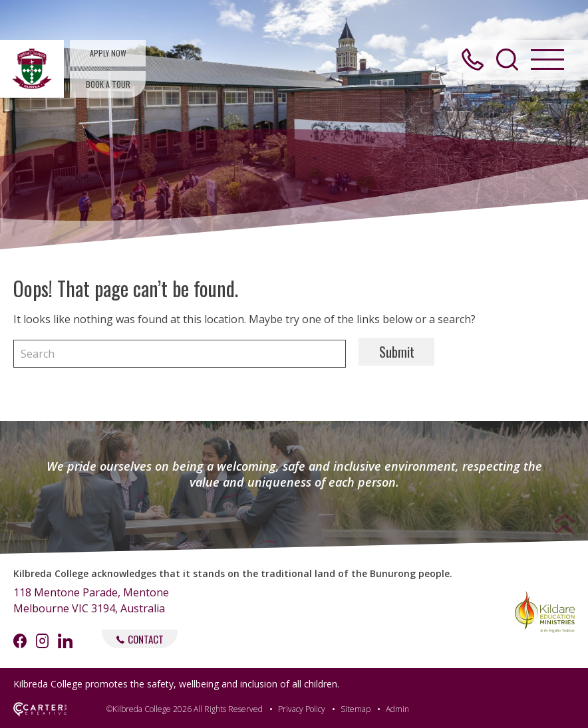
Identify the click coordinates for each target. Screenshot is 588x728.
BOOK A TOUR (108, 84)
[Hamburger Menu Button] (547, 60)
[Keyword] (180, 354)
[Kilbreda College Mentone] (32, 69)
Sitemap (356, 709)
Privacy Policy (302, 709)
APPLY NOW (108, 53)
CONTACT (140, 639)
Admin (397, 709)
